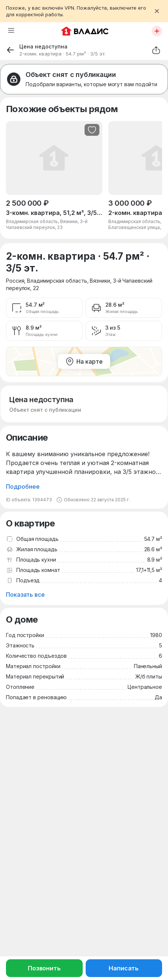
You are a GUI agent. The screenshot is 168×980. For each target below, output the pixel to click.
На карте (84, 361)
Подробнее (23, 486)
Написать (124, 968)
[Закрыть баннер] (157, 11)
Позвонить (44, 968)
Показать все (25, 595)
